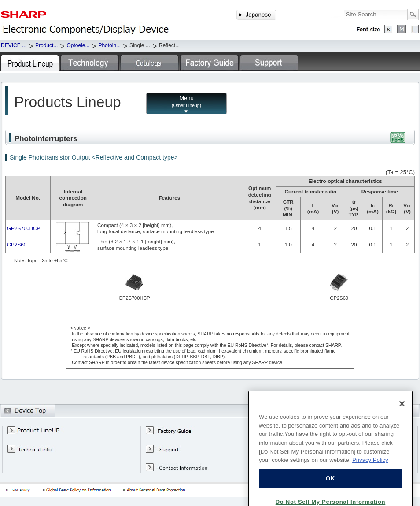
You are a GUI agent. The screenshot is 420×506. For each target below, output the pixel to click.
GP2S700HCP (24, 228)
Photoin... (109, 45)
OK (330, 493)
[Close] (402, 418)
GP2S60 (17, 244)
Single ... (140, 45)
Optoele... (78, 45)
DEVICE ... (14, 45)
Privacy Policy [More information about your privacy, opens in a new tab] (370, 474)
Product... (46, 45)
